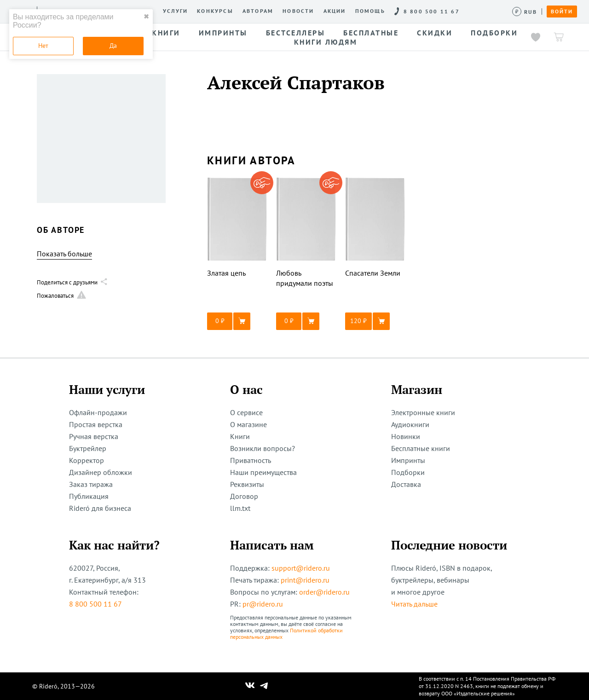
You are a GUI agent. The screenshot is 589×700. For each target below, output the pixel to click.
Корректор (87, 460)
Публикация (89, 496)
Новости (298, 11)
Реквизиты (247, 484)
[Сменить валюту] (525, 12)
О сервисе (246, 412)
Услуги (175, 11)
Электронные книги (423, 412)
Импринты (408, 460)
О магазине (248, 424)
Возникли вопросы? (263, 448)
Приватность (251, 460)
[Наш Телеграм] (264, 686)
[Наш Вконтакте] (250, 686)
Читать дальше (414, 604)
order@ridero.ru (324, 592)
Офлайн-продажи (98, 412)
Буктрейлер (88, 448)
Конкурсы (215, 11)
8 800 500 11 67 (95, 604)
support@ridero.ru (301, 568)
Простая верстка (96, 424)
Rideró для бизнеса (100, 508)
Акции (335, 11)
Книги (240, 436)
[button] (237, 321)
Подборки (408, 472)
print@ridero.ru (305, 580)
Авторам (258, 11)
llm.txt (240, 508)
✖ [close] (146, 17)
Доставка (406, 484)
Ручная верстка (94, 436)
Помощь (370, 11)
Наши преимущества (263, 472)
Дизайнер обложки (101, 472)
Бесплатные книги (421, 448)
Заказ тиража (91, 484)
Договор (244, 496)
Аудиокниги (410, 424)
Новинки (406, 436)
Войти (562, 12)
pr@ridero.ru (263, 604)
